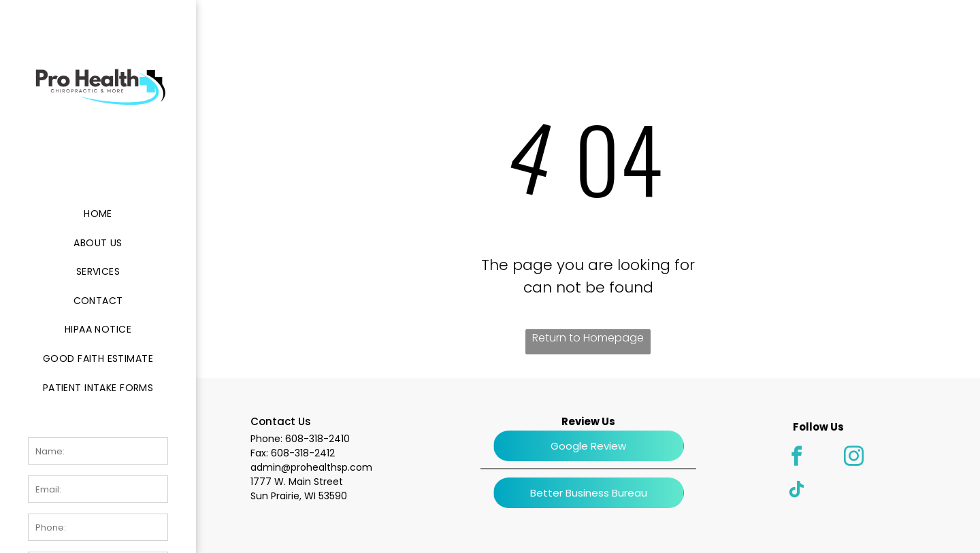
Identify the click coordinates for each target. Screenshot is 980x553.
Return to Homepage (588, 338)
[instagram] (854, 458)
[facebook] (797, 458)
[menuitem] (98, 214)
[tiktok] (797, 491)
